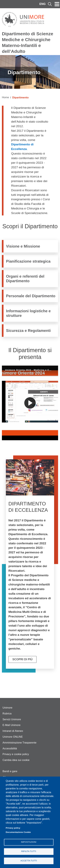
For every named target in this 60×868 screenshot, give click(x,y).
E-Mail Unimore (12, 725)
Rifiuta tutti (29, 851)
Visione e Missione (23, 246)
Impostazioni (29, 842)
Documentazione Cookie (18, 832)
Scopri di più (22, 659)
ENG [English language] (42, 4)
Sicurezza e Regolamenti (28, 331)
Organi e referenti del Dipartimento (25, 279)
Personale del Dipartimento (31, 296)
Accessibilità (10, 748)
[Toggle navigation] (57, 4)
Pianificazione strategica (28, 261)
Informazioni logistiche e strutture (28, 313)
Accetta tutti (29, 861)
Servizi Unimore (12, 719)
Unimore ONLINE (13, 737)
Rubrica (7, 714)
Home (5, 97)
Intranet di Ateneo (13, 731)
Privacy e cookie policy (16, 754)
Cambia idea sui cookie (16, 760)
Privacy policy (13, 828)
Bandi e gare (10, 771)
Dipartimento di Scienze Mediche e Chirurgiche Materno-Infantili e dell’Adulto (28, 42)
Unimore (7, 708)
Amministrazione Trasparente (20, 743)
